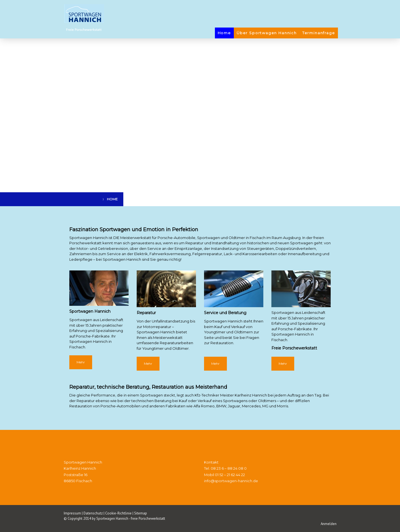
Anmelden (329, 524)
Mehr (81, 362)
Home (224, 33)
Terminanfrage (319, 33)
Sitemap (141, 513)
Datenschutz (93, 513)
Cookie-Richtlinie (118, 513)
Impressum (72, 513)
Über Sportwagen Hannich (267, 33)
